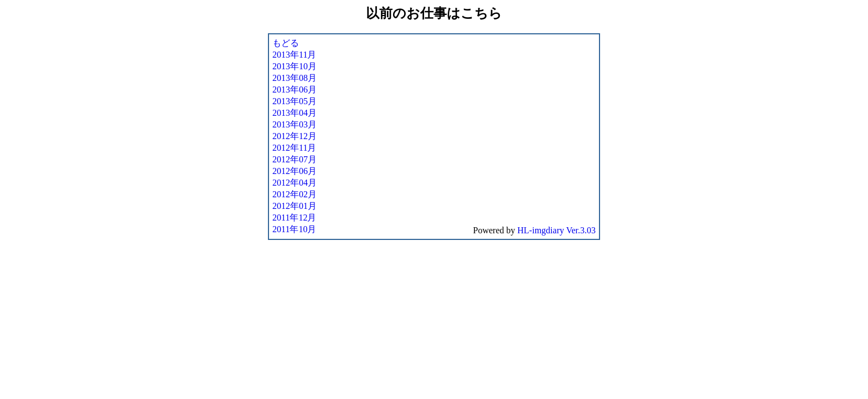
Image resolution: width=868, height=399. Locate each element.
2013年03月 (294, 124)
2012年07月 (294, 159)
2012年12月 (294, 136)
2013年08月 (294, 78)
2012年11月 (294, 148)
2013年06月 (294, 89)
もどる (286, 43)
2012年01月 (294, 206)
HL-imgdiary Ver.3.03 (557, 230)
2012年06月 (294, 171)
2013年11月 (294, 55)
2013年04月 (294, 113)
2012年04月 (294, 183)
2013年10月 (294, 66)
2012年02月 (294, 194)
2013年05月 (294, 101)
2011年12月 (294, 218)
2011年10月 (294, 229)
